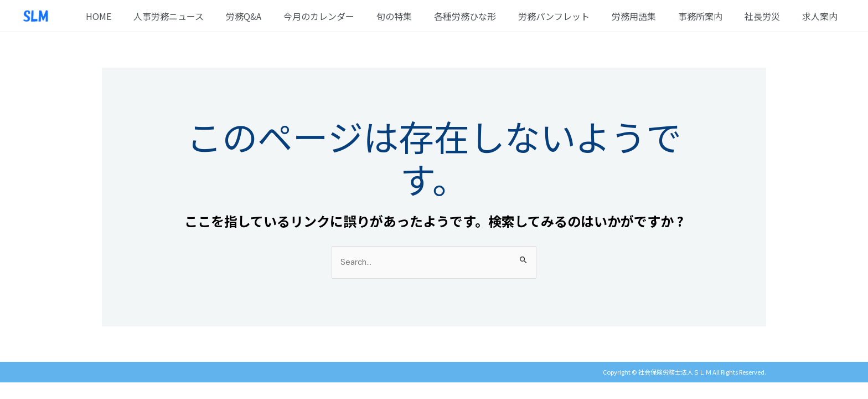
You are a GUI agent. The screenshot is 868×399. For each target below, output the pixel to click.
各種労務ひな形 (489, 16)
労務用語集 (649, 16)
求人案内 (822, 16)
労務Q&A (281, 16)
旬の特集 (423, 16)
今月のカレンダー (352, 16)
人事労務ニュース (211, 16)
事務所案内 (711, 16)
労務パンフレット (574, 16)
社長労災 (769, 16)
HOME (145, 16)
